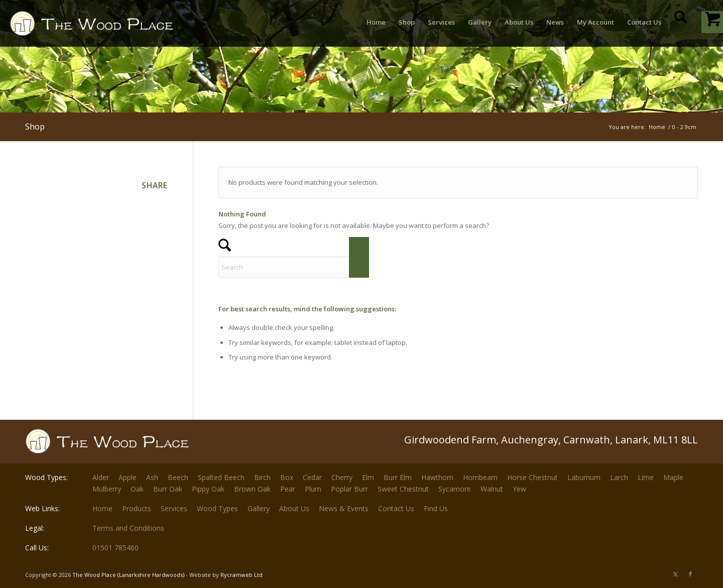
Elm (368, 477)
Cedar (312, 477)
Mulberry (107, 489)
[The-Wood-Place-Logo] (110, 27)
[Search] (681, 22)
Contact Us (396, 508)
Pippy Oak (208, 489)
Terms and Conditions (128, 528)
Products (137, 508)
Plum (313, 489)
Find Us (436, 508)
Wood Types (217, 508)
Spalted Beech (221, 477)
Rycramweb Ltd (242, 575)
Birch (262, 477)
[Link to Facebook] (690, 574)
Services (174, 508)
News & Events (344, 508)
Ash (152, 477)
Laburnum (584, 477)
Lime (646, 477)
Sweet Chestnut (403, 489)
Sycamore (455, 489)
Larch (619, 477)
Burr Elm (398, 477)
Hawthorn (437, 477)
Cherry (342, 477)
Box (287, 477)
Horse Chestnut (532, 477)
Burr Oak (168, 489)
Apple (128, 477)
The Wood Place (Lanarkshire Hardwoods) (128, 575)
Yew (519, 489)
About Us (294, 508)
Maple (673, 477)
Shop (35, 127)
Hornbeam (480, 477)
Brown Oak (252, 489)
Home (102, 508)
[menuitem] (376, 22)
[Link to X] (675, 574)
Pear (288, 489)
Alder (101, 477)
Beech (178, 477)
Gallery (259, 508)
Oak (137, 489)
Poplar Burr (349, 489)
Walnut (492, 489)
